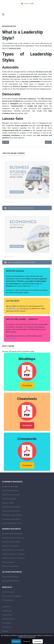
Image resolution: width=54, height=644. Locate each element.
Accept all (16, 641)
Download (27, 385)
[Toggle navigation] (3, 15)
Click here (35, 286)
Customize (38, 641)
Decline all (27, 641)
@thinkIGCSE (11, 338)
